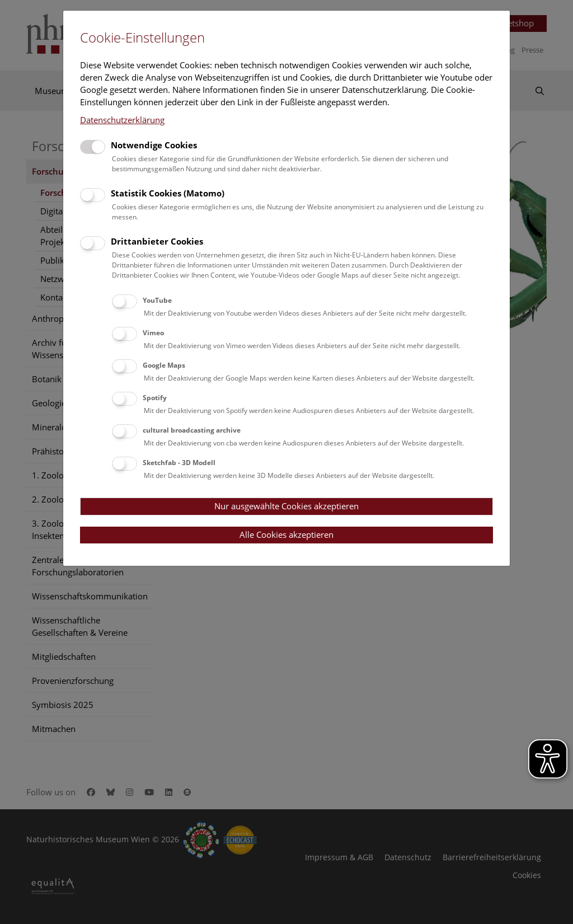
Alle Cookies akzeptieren (286, 534)
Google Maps (164, 365)
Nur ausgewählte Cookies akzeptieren (286, 506)
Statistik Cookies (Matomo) (168, 193)
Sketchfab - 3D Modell (179, 463)
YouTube (157, 300)
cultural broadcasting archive (192, 430)
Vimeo (153, 333)
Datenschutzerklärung (122, 120)
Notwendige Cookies (154, 145)
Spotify (155, 398)
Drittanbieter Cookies (157, 241)
